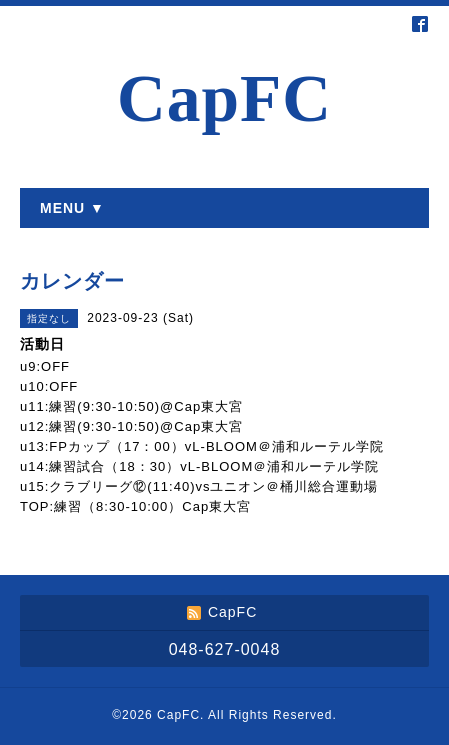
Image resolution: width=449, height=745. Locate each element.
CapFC (224, 98)
